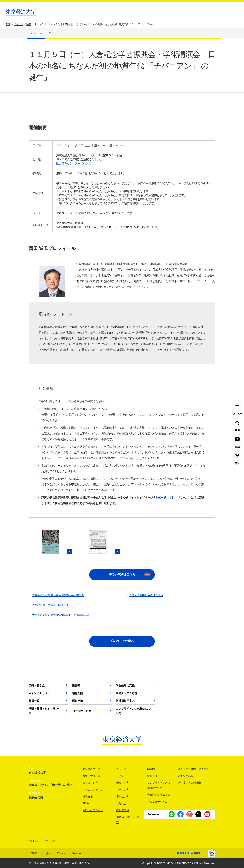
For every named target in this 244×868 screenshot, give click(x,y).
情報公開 (78, 693)
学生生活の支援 (125, 685)
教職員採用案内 (125, 701)
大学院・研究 (90, 783)
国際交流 (78, 701)
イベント (121, 776)
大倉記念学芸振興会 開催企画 (50, 605)
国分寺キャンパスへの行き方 (74, 163)
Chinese (62, 853)
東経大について (91, 769)
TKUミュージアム (157, 802)
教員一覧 (34, 701)
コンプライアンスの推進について (133, 711)
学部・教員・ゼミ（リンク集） (45, 711)
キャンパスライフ (93, 790)
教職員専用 (123, 810)
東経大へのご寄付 (127, 693)
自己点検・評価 (82, 711)
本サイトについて (52, 841)
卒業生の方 (123, 797)
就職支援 (88, 797)
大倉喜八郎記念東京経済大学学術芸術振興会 (58, 595)
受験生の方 (123, 783)
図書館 (76, 685)
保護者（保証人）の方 (128, 820)
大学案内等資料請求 (189, 783)
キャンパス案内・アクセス (193, 769)
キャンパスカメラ (39, 693)
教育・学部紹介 (91, 776)
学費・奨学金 (37, 685)
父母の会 (121, 803)
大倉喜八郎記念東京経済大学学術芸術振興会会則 (61, 615)
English (47, 853)
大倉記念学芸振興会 (159, 795)
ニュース (121, 769)
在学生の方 (123, 790)
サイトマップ (35, 841)
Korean (77, 853)
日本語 (33, 853)
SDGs (86, 803)
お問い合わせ (186, 776)
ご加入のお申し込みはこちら (146, 595)
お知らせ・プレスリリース (172, 497)
